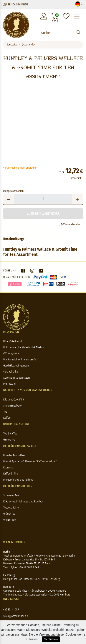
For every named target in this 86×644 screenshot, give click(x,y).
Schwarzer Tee (11, 496)
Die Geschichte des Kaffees (18, 480)
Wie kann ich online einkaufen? (21, 360)
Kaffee (7, 418)
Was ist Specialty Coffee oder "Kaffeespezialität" (30, 462)
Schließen (51, 639)
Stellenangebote (12, 406)
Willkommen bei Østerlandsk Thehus (24, 348)
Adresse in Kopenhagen (17, 378)
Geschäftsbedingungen (16, 366)
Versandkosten (70, 224)
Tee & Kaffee (10, 434)
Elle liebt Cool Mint (14, 400)
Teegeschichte (11, 508)
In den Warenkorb (43, 214)
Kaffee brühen (11, 474)
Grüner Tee (9, 514)
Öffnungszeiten (12, 354)
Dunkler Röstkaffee (14, 456)
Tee (5, 412)
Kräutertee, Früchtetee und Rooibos (23, 502)
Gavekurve (9, 440)
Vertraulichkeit (11, 372)
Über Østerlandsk (13, 341)
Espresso (8, 468)
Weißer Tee (9, 520)
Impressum (9, 384)
